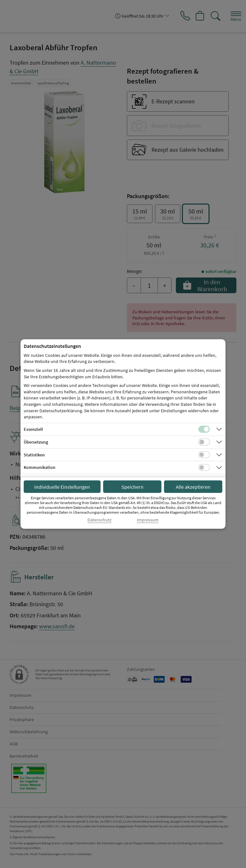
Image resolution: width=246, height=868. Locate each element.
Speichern (132, 487)
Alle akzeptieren (193, 487)
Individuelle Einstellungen (62, 487)
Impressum (148, 520)
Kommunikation (40, 467)
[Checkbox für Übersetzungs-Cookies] (204, 442)
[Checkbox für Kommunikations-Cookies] (204, 468)
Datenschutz (99, 520)
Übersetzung (36, 442)
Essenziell (33, 429)
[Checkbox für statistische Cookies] (204, 455)
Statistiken (34, 455)
